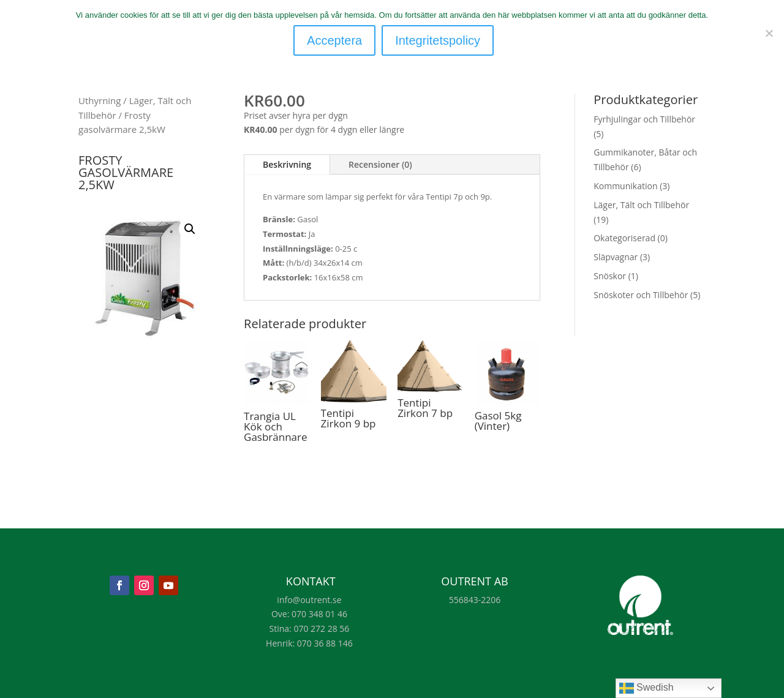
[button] (190, 229)
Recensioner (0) (380, 164)
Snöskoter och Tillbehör (641, 295)
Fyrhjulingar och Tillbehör (644, 119)
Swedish (646, 688)
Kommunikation (625, 186)
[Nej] (769, 32)
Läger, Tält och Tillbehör (641, 205)
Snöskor (610, 276)
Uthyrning (100, 100)
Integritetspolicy (439, 40)
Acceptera (336, 40)
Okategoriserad (624, 238)
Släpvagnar (616, 257)
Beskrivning (287, 164)
